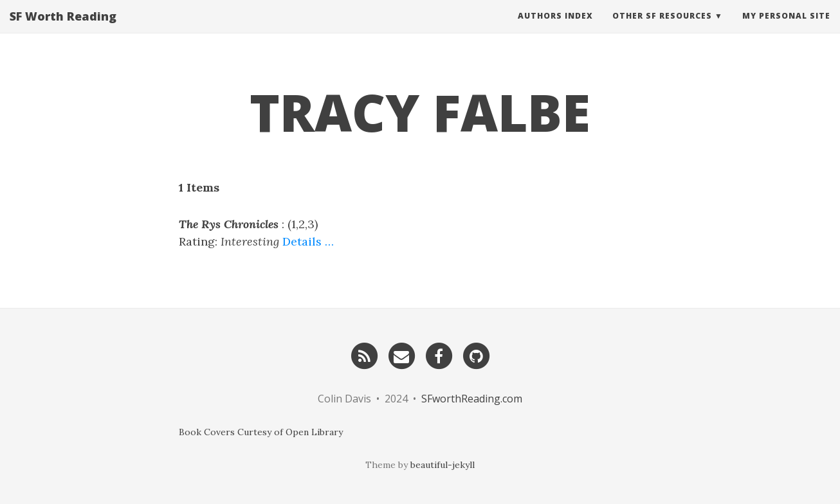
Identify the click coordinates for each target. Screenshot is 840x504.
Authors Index (555, 29)
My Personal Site (786, 29)
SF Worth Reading (63, 29)
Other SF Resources (662, 29)
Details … (308, 241)
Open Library (314, 432)
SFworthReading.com (472, 399)
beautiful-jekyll (443, 465)
